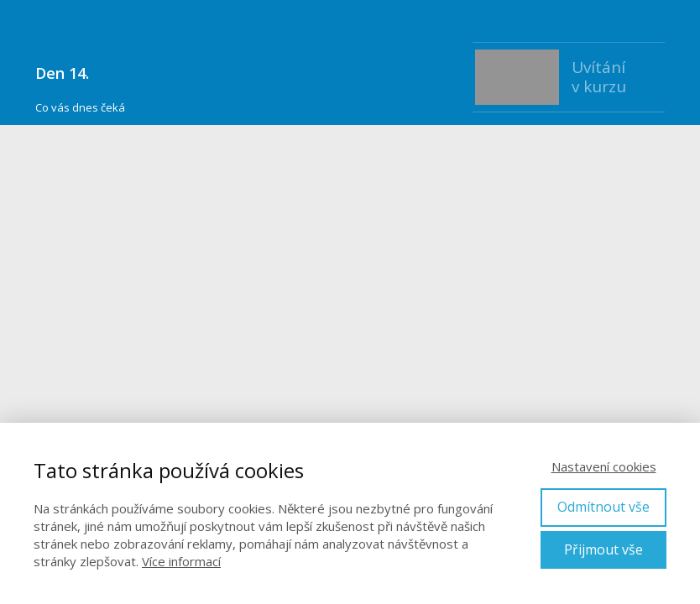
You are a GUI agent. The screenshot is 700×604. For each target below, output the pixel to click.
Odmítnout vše (603, 507)
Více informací (181, 561)
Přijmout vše (603, 549)
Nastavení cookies (604, 466)
